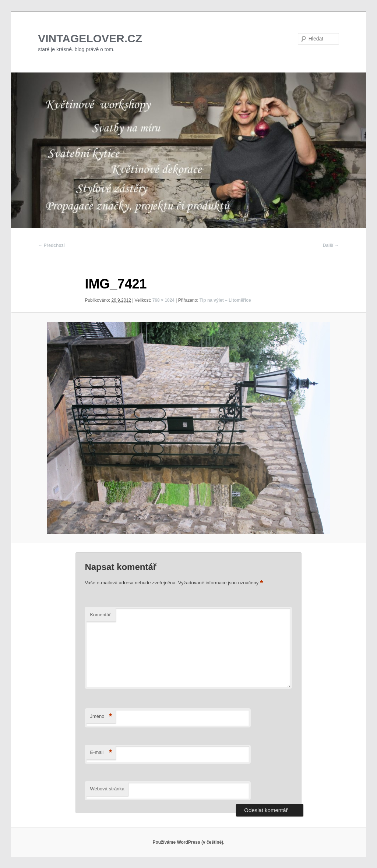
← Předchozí (51, 245)
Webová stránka (107, 789)
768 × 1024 (163, 300)
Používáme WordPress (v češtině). (188, 842)
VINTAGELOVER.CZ (90, 38)
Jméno (101, 717)
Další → (331, 245)
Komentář (100, 615)
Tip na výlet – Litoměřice (225, 300)
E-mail (101, 753)
